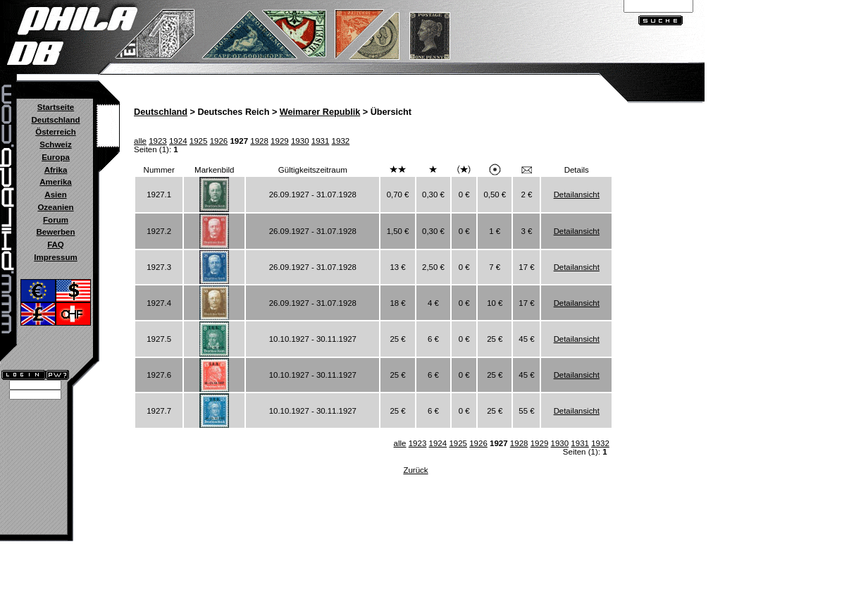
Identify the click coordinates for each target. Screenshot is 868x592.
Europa (56, 157)
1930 (300, 141)
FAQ (56, 245)
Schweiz (55, 144)
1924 (178, 141)
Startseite (56, 107)
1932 (341, 141)
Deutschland (55, 120)
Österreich (56, 132)
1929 (280, 141)
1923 (158, 141)
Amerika (55, 182)
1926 (219, 141)
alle (140, 141)
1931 (321, 141)
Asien (55, 195)
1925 (199, 141)
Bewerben (55, 232)
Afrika (56, 170)
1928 (259, 141)
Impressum (55, 257)
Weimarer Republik (320, 112)
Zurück (415, 470)
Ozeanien (55, 207)
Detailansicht (577, 195)
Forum (56, 220)
